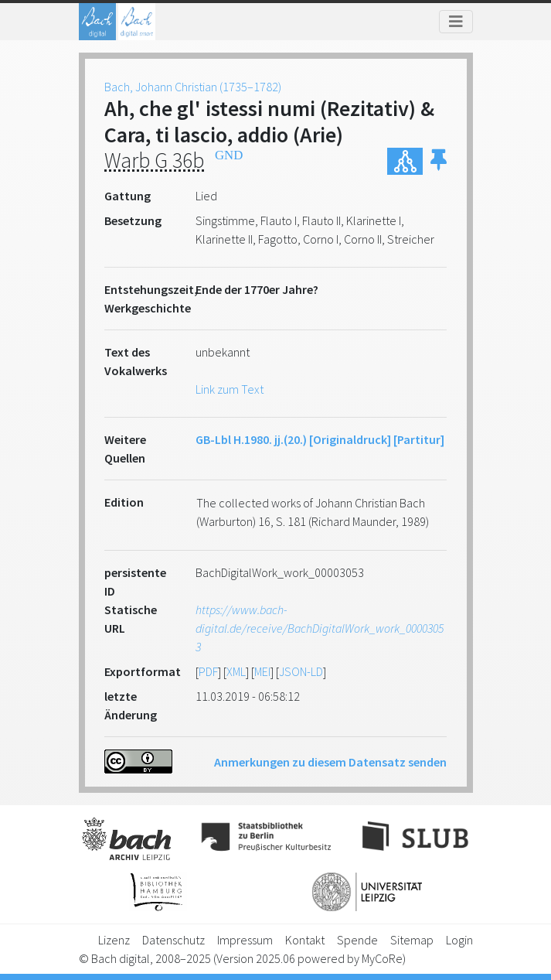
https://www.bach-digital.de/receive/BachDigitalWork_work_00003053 (320, 628)
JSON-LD (301, 671)
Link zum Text (230, 389)
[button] (439, 161)
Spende (357, 940)
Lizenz (114, 940)
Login (459, 940)
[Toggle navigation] (456, 22)
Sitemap (412, 940)
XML (236, 671)
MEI (262, 671)
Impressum (245, 940)
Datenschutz (173, 940)
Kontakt (305, 940)
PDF (208, 671)
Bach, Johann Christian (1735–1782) (193, 87)
